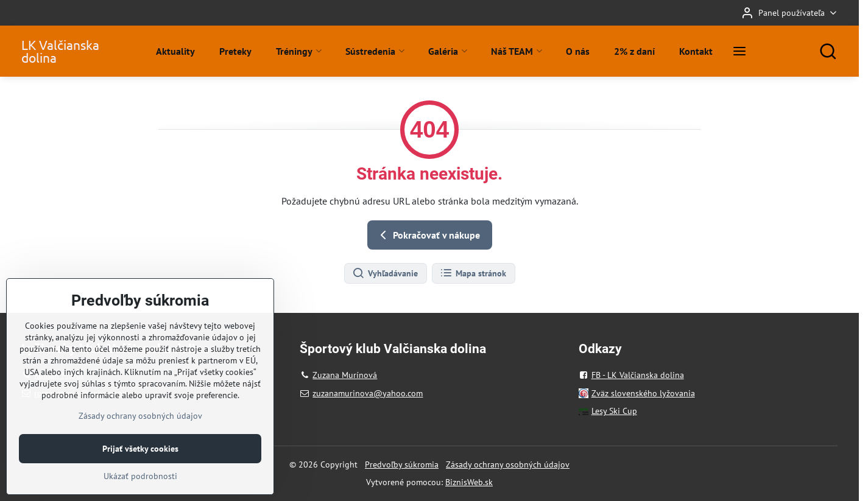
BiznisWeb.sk (469, 482)
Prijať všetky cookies (140, 474)
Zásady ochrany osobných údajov (508, 464)
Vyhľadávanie (385, 273)
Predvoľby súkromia (402, 464)
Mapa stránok (473, 273)
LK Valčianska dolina (60, 51)
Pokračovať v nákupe (428, 235)
